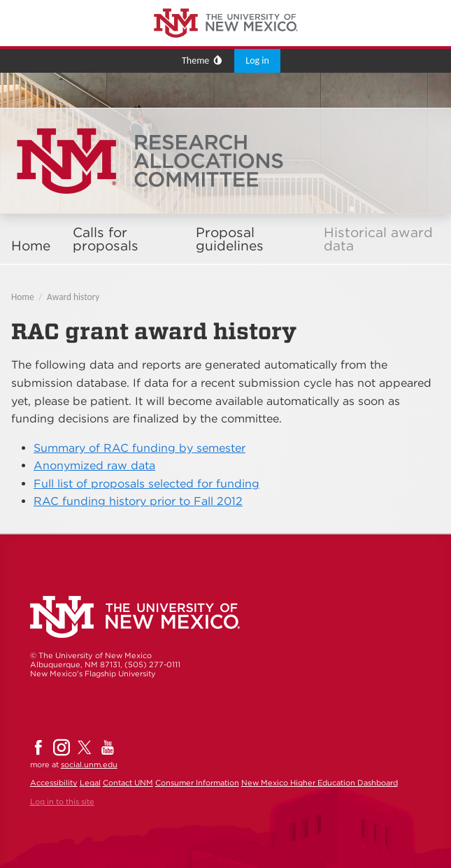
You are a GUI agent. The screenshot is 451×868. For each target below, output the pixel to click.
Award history (73, 297)
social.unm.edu (89, 764)
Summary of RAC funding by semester (139, 448)
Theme (195, 61)
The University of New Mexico (66, 2)
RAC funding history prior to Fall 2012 (138, 501)
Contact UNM (128, 783)
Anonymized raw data (94, 465)
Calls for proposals (106, 239)
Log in (257, 61)
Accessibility (54, 783)
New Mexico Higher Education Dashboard (320, 783)
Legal (90, 783)
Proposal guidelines (230, 239)
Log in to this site (62, 802)
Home (31, 246)
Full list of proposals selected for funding (146, 484)
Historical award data (378, 239)
